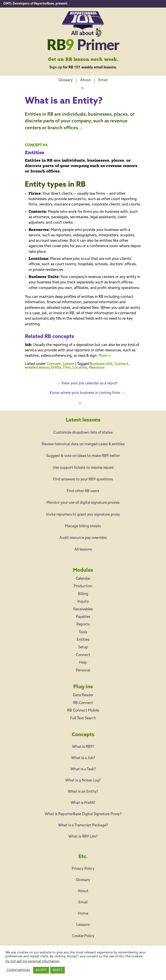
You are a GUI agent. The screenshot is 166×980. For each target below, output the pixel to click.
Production (83, 586)
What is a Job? (83, 758)
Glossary (65, 80)
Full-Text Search (83, 718)
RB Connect (83, 703)
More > (105, 356)
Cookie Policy (83, 936)
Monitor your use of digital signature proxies (83, 503)
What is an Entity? (83, 792)
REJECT (57, 970)
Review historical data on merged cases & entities (83, 444)
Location (80, 368)
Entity (56, 368)
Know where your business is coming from (87, 393)
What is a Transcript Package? (83, 825)
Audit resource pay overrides (83, 538)
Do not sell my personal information (32, 962)
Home (83, 914)
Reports (83, 624)
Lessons (83, 925)
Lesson (69, 364)
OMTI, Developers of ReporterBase (29, 4)
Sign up (56, 67)
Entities (83, 640)
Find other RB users (83, 491)
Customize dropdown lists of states (83, 433)
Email (103, 80)
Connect (83, 655)
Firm (67, 368)
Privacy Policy (83, 869)
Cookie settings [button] (18, 970)
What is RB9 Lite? (83, 837)
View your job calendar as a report (87, 383)
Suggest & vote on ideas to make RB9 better (83, 456)
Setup (83, 647)
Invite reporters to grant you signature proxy (83, 515)
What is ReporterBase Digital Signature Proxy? (83, 814)
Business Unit (101, 364)
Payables (83, 617)
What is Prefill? (83, 803)
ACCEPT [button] (41, 970)
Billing (83, 594)
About (85, 80)
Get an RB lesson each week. (83, 60)
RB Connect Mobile (83, 711)
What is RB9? (83, 747)
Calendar (83, 579)
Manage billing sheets (83, 526)
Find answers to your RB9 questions (83, 479)
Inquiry (83, 602)
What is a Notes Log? (83, 780)
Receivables (83, 609)
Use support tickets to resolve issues (83, 468)
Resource (97, 368)
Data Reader (83, 695)
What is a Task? (83, 769)
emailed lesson (37, 368)
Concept (54, 364)
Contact (121, 364)
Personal (83, 670)
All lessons (83, 550)
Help (83, 663)
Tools (83, 632)
